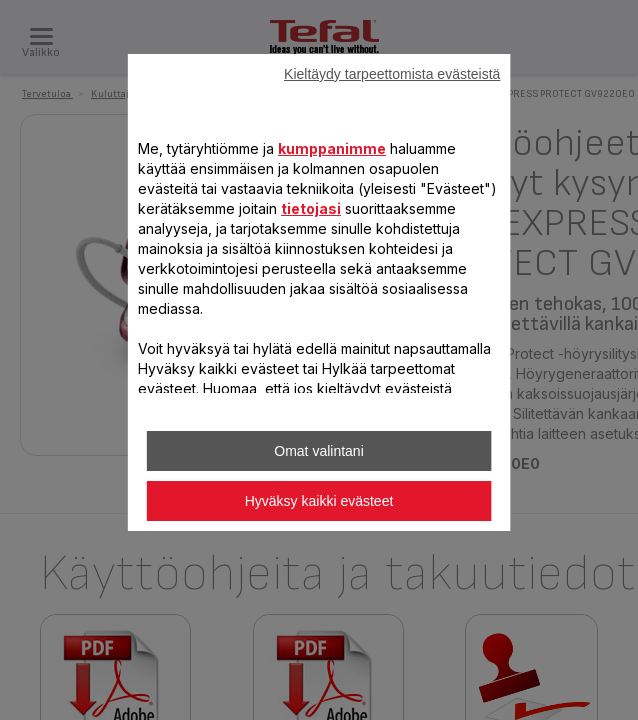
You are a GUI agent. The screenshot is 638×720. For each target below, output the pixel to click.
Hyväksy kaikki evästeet (319, 501)
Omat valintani (318, 451)
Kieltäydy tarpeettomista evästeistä (392, 74)
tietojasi (311, 208)
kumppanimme (332, 148)
